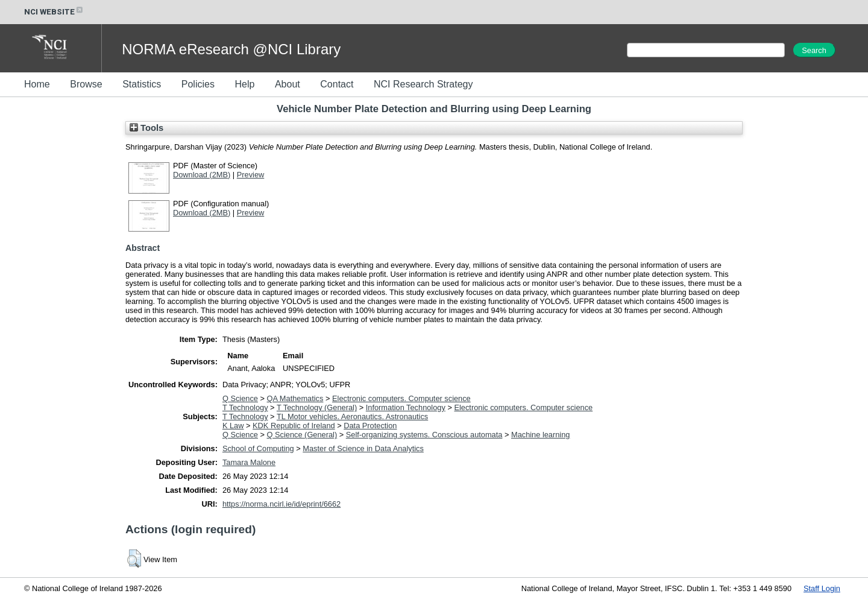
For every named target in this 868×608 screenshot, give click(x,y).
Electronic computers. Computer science (401, 398)
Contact (337, 84)
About (288, 84)
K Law (233, 426)
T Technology (245, 407)
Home (37, 84)
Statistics (142, 84)
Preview (251, 175)
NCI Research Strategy (423, 84)
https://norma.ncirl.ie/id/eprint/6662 (281, 504)
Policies (198, 84)
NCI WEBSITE (54, 12)
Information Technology (406, 407)
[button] (134, 559)
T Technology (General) (317, 407)
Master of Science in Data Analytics (363, 448)
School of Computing (258, 448)
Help (244, 84)
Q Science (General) (302, 435)
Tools (146, 128)
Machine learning (540, 435)
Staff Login (822, 588)
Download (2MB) (202, 175)
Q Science (240, 398)
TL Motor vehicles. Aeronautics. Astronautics (352, 416)
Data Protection (370, 426)
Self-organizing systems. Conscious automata (424, 435)
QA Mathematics (295, 398)
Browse (86, 84)
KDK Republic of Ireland (294, 426)
